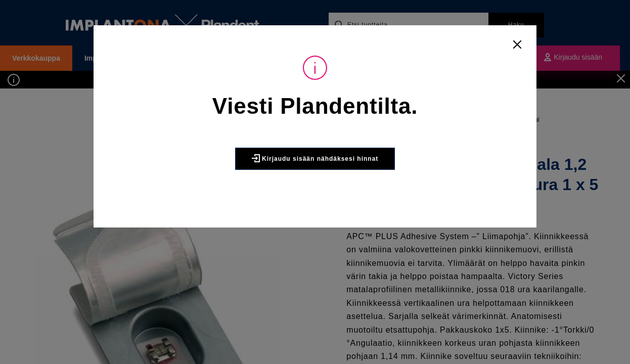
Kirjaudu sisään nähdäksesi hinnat (315, 158)
